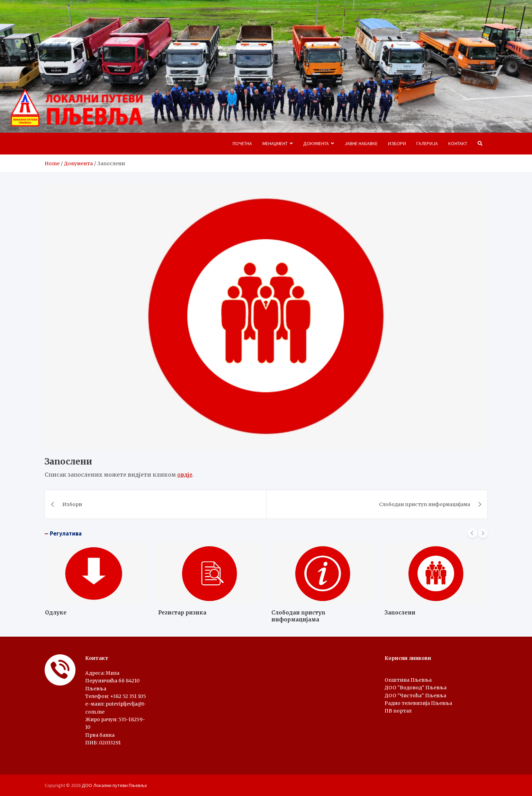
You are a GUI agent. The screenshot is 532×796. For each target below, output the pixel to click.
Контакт (458, 143)
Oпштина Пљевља (408, 680)
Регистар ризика (182, 613)
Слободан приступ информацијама (425, 504)
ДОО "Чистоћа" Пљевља (415, 696)
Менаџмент (275, 143)
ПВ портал (398, 711)
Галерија (427, 143)
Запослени (400, 613)
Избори (397, 143)
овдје (185, 475)
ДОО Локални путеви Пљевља (114, 785)
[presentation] (472, 533)
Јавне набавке (361, 143)
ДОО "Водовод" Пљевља (416, 688)
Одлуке (56, 613)
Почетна (242, 143)
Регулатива (66, 533)
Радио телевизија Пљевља (418, 703)
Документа (316, 143)
